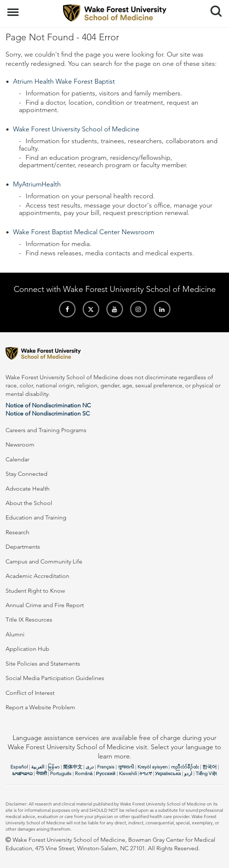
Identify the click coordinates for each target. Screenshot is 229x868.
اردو (188, 773)
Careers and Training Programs (46, 430)
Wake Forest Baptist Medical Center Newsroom (84, 232)
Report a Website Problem (40, 707)
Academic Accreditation (37, 576)
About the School (29, 503)
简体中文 (73, 767)
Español (19, 767)
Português (61, 773)
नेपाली (41, 773)
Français (106, 767)
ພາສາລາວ (22, 773)
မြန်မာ (54, 767)
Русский (106, 773)
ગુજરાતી (126, 767)
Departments (23, 547)
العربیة (38, 767)
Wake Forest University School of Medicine (76, 129)
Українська (168, 773)
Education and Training (36, 517)
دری (90, 767)
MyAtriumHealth (37, 184)
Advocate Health (28, 489)
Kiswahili (128, 773)
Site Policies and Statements (43, 664)
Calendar (17, 459)
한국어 (210, 767)
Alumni (15, 634)
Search (213, 8)
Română (84, 773)
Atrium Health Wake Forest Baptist (64, 81)
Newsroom (20, 445)
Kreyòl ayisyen (152, 767)
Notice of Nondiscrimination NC (48, 405)
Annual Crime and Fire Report (45, 605)
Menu (14, 9)
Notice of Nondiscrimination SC (48, 413)
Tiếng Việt (206, 773)
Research (17, 532)
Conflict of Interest (30, 693)
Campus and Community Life (44, 561)
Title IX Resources (29, 620)
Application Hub (27, 649)
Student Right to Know (35, 591)
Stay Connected (26, 474)
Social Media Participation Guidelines (55, 678)
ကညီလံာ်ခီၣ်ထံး (185, 767)
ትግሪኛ (146, 773)
